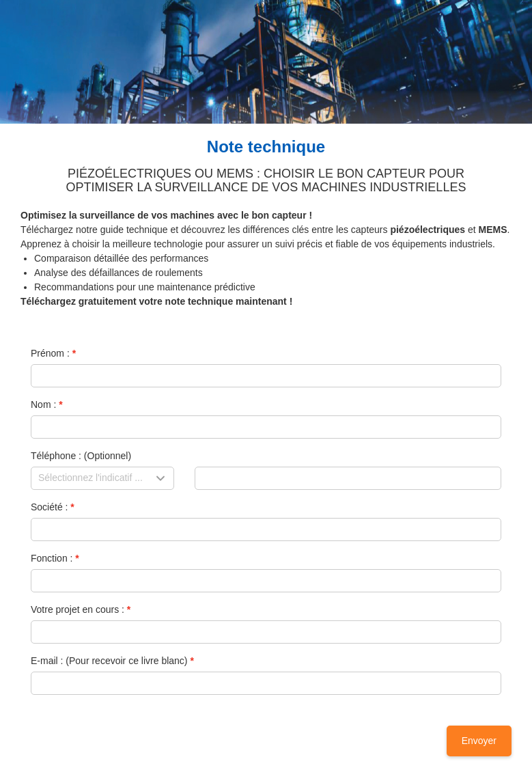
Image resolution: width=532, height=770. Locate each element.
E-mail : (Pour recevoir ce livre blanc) (109, 661)
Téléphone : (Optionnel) (81, 456)
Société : (49, 507)
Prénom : (50, 353)
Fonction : (52, 558)
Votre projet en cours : (78, 609)
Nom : (43, 404)
